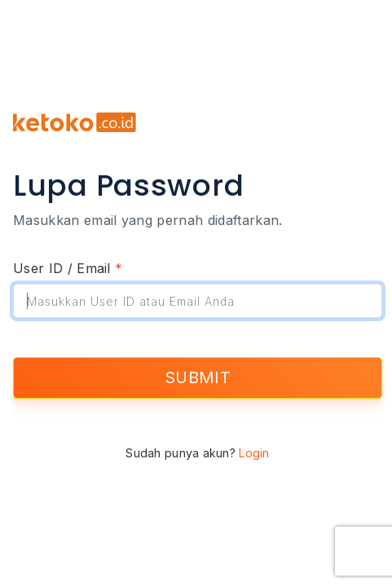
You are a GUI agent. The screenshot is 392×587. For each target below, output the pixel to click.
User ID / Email (68, 268)
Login (254, 453)
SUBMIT (198, 377)
